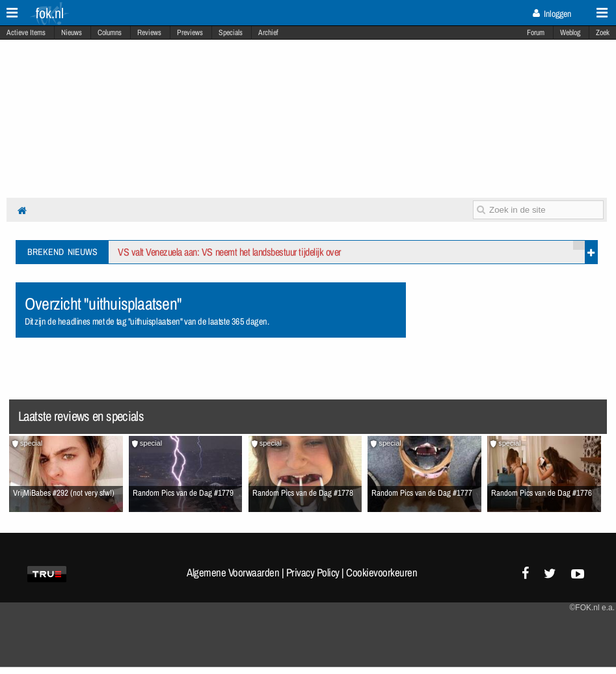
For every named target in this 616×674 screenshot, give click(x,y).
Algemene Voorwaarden (233, 573)
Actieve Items (26, 33)
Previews (190, 33)
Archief (268, 33)
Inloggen (552, 14)
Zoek (603, 33)
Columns (110, 33)
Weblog (570, 33)
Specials (231, 33)
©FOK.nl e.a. (592, 608)
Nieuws (72, 33)
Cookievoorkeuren (382, 573)
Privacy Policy (313, 573)
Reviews (149, 33)
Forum (536, 33)
